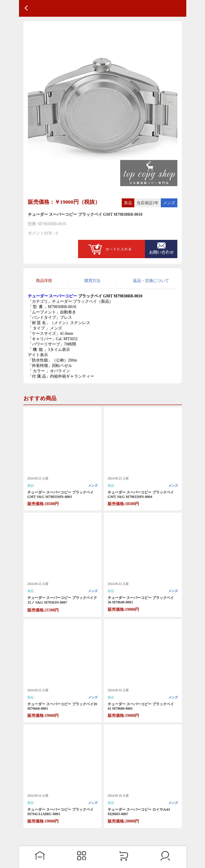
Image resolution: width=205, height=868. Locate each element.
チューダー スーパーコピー (53, 296)
